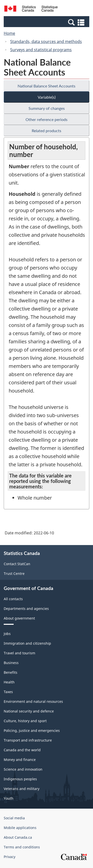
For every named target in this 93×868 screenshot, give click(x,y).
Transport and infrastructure (28, 740)
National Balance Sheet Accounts (46, 86)
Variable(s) (47, 97)
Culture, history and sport (25, 721)
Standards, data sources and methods (46, 41)
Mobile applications (20, 828)
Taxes (8, 692)
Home (9, 33)
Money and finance (20, 760)
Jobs (7, 634)
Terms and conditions (22, 847)
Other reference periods (46, 119)
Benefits (11, 672)
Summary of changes (47, 108)
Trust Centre (14, 573)
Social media (14, 818)
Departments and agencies (26, 609)
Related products (46, 131)
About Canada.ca (18, 837)
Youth (9, 798)
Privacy (10, 857)
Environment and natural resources (33, 701)
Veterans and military (22, 789)
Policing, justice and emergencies (32, 730)
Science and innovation (23, 769)
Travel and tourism (19, 653)
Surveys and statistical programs (41, 50)
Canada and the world (22, 750)
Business (11, 663)
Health (9, 682)
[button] (47, 22)
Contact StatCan (17, 564)
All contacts (13, 599)
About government (19, 618)
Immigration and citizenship (27, 643)
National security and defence (29, 711)
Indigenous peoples (20, 779)
